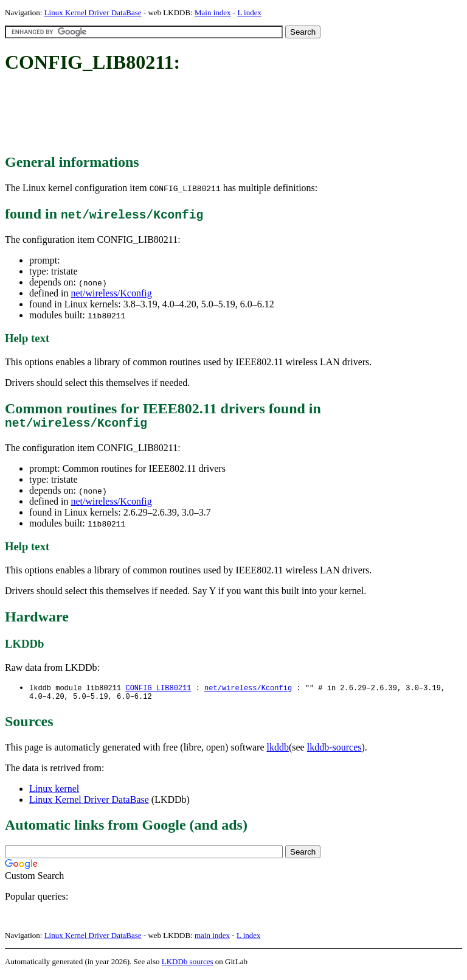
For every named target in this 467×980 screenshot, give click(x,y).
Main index (213, 12)
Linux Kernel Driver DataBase (93, 12)
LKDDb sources (188, 967)
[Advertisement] (226, 114)
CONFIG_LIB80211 (158, 691)
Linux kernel (54, 794)
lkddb (278, 753)
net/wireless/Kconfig (111, 293)
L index (249, 12)
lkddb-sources (334, 753)
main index (212, 941)
